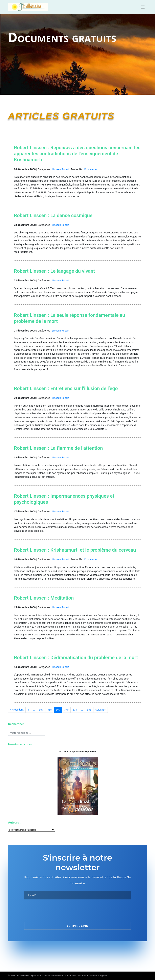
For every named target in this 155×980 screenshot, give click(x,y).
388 (89, 710)
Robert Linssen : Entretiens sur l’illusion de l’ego (66, 388)
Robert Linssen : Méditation (44, 598)
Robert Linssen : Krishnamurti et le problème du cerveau (75, 550)
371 (75, 710)
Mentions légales (98, 976)
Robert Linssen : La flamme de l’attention (58, 448)
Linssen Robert (60, 169)
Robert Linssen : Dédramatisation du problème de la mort (76, 658)
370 (66, 710)
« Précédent (17, 710)
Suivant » (100, 710)
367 (41, 710)
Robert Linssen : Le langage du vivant (54, 271)
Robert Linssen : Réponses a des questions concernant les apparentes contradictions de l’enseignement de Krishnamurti (77, 154)
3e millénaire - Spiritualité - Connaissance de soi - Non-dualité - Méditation (53, 976)
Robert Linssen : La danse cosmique (53, 215)
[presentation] (55, 911)
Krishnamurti (92, 169)
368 (50, 710)
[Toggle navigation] (143, 7)
